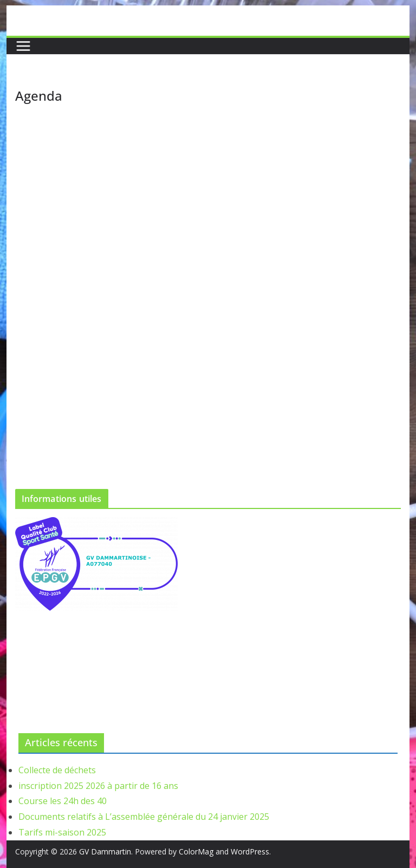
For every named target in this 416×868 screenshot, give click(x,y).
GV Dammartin (105, 851)
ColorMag (196, 851)
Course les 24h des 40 (63, 801)
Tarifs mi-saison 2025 (62, 832)
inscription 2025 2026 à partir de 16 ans (98, 786)
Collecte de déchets (57, 770)
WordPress (250, 851)
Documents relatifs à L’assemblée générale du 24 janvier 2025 (144, 817)
